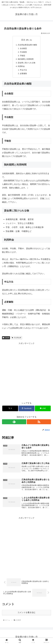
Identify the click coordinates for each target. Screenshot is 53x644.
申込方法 (23, 70)
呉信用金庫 (17, 338)
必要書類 (23, 74)
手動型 (22, 56)
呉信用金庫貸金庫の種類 (27, 45)
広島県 (6, 338)
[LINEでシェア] (43, 408)
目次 (23, 40)
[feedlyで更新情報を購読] (14, 422)
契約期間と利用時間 (26, 59)
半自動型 (23, 52)
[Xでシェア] (10, 408)
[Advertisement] (26, 371)
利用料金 (21, 66)
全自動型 (23, 48)
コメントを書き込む (26, 612)
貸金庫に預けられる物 (26, 63)
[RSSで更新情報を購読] (39, 422)
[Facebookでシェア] (26, 408)
